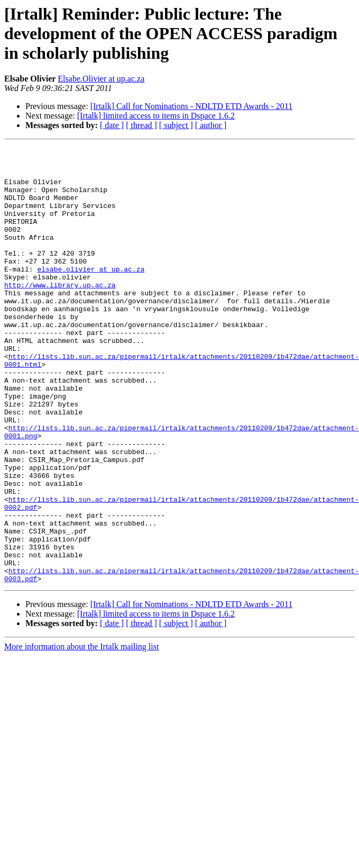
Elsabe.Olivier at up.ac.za (101, 79)
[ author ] (211, 125)
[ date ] (112, 125)
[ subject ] (176, 125)
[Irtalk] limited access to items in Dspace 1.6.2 (156, 116)
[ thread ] (141, 125)
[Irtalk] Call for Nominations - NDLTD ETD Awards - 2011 (192, 106)
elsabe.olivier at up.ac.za (91, 294)
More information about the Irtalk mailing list (81, 734)
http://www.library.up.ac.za (60, 313)
